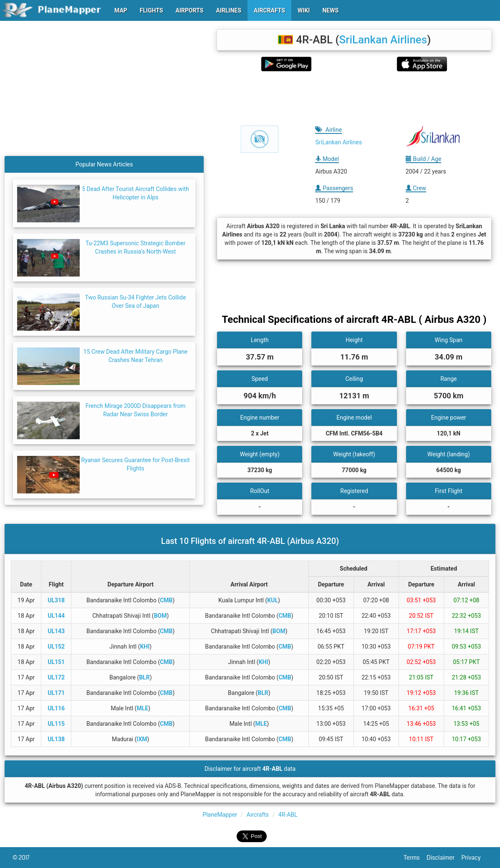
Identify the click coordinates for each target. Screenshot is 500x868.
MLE (142, 708)
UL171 (56, 693)
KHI (145, 647)
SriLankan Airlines (383, 40)
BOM (160, 616)
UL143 (56, 631)
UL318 (56, 600)
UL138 (56, 739)
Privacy (475, 858)
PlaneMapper (220, 815)
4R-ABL (288, 815)
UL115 (56, 724)
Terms (415, 858)
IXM (142, 739)
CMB (166, 600)
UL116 (56, 708)
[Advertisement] (354, 98)
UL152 (56, 647)
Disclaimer (444, 858)
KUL (273, 600)
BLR (144, 677)
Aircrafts (258, 815)
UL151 (56, 662)
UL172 (56, 677)
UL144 (56, 616)
